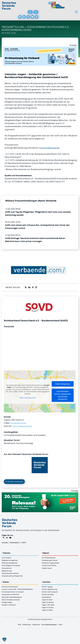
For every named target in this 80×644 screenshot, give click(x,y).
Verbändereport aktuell (50, 560)
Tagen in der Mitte (48, 605)
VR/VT (24, 543)
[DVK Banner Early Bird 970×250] (40, 494)
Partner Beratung (48, 594)
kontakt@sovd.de (18, 423)
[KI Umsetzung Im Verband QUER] (40, 48)
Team (60, 624)
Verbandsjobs (46, 597)
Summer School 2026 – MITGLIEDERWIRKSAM (17, 589)
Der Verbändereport (49, 558)
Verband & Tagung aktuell (51, 563)
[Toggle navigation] (77, 12)
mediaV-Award (47, 568)
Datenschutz (27, 624)
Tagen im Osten (47, 600)
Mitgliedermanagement (10, 560)
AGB (19, 624)
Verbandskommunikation (10, 573)
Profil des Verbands (14, 482)
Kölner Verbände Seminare (11, 600)
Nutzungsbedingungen (49, 624)
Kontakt (5, 543)
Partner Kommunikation (50, 592)
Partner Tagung (47, 587)
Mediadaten (15, 543)
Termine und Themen (49, 565)
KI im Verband (6, 558)
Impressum (36, 624)
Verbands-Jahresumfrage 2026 (12, 576)
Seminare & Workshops (10, 587)
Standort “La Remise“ (9, 605)
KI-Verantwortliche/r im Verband (13, 592)
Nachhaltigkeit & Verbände (11, 565)
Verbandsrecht (7, 568)
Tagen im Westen (48, 602)
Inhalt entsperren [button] (63, 384)
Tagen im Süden (47, 610)
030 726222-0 (18, 420)
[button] (4, 640)
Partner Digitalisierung (49, 589)
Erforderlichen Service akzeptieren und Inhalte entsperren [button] (63, 395)
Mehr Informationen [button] (28, 398)
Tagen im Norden (48, 607)
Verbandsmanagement (10, 563)
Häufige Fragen (7, 602)
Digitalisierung (7, 571)
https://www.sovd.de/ (22, 426)
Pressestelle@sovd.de (49, 148)
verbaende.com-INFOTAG (10, 594)
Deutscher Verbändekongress (12, 597)
